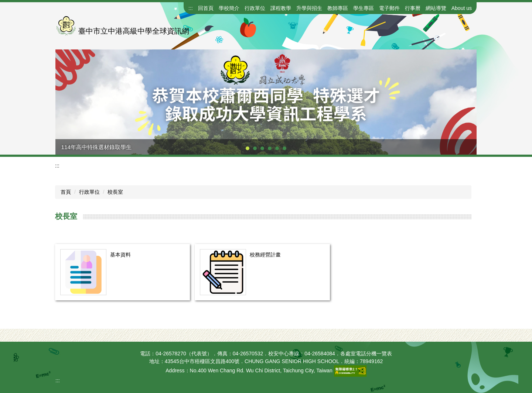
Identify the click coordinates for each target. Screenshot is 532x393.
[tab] (248, 148)
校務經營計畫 (265, 255)
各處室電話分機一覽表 (366, 354)
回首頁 (206, 8)
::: (191, 8)
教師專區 (338, 8)
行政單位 (89, 192)
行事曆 (413, 8)
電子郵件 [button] (389, 8)
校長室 (115, 192)
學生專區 (364, 8)
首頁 (66, 192)
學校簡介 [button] (229, 8)
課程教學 (281, 8)
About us (462, 8)
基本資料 (120, 255)
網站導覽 (436, 8)
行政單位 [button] (255, 8)
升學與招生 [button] (309, 8)
